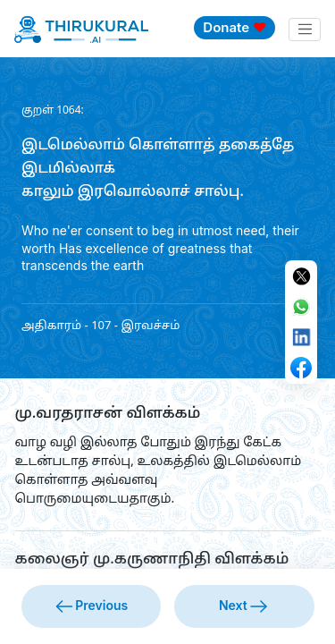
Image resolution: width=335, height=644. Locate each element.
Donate (234, 27)
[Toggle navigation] (305, 30)
